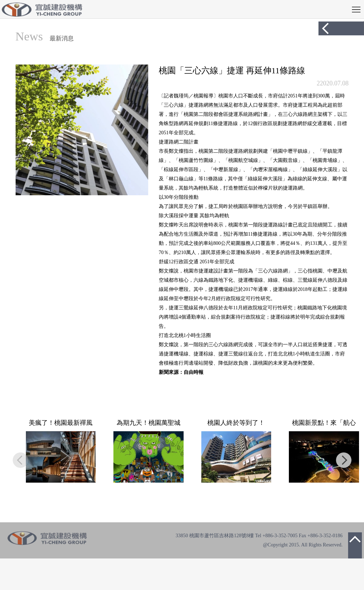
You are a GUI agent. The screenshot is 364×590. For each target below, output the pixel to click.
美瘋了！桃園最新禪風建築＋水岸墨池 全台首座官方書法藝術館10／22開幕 (61, 423)
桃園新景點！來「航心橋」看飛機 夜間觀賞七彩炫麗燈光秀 (324, 423)
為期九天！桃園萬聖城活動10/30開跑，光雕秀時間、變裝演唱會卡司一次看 (148, 423)
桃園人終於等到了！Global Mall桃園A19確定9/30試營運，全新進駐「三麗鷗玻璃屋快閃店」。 (236, 423)
